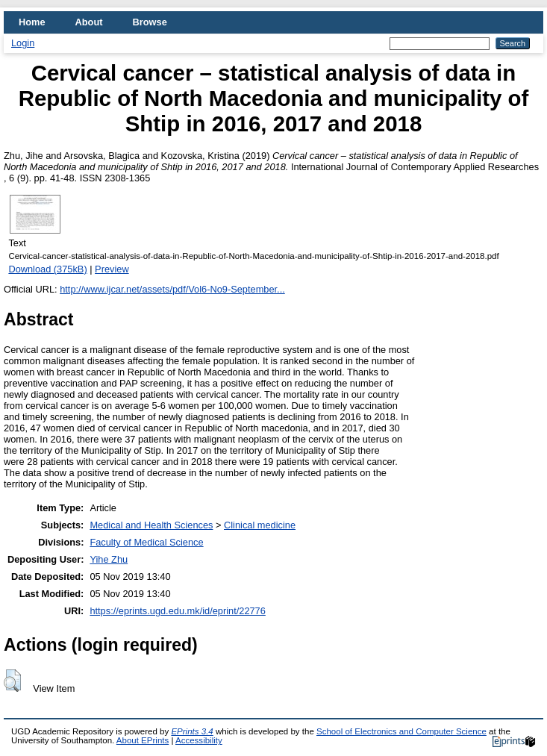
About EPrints (143, 740)
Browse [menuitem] (150, 22)
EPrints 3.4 (192, 731)
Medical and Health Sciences (151, 525)
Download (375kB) (47, 269)
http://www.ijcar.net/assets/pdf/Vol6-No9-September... (172, 289)
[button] (12, 681)
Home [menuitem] (32, 22)
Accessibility (199, 740)
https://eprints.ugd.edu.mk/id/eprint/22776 (177, 611)
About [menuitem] (89, 22)
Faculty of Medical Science (146, 542)
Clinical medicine (260, 525)
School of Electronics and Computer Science (401, 731)
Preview (112, 269)
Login (23, 43)
